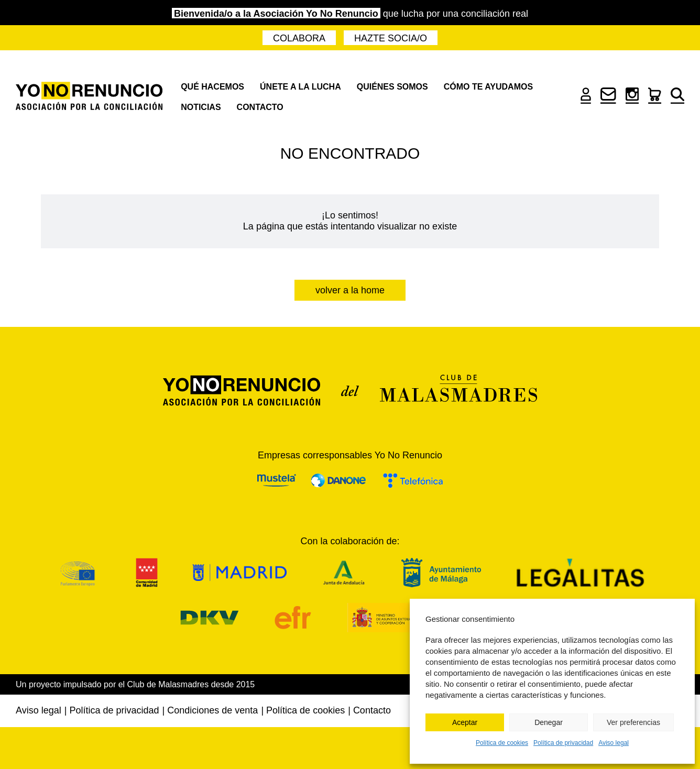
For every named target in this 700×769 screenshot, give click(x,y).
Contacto (260, 107)
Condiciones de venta (212, 710)
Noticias (201, 107)
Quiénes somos (392, 87)
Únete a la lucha (300, 87)
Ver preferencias (633, 722)
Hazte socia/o (391, 38)
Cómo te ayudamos (488, 87)
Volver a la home (350, 290)
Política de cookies (502, 743)
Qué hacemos (212, 87)
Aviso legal (614, 743)
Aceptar (465, 722)
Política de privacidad (563, 743)
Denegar (549, 722)
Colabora (299, 38)
